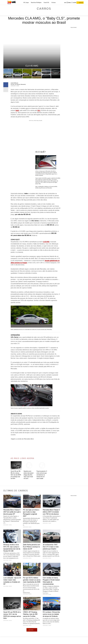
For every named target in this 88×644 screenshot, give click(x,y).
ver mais (32, 630)
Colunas (54, 2)
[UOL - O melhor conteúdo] (11, 3)
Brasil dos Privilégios (36, 2)
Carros (44, 9)
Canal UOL (46, 2)
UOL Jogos (26, 2)
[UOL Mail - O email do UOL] (69, 3)
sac (65, 3)
